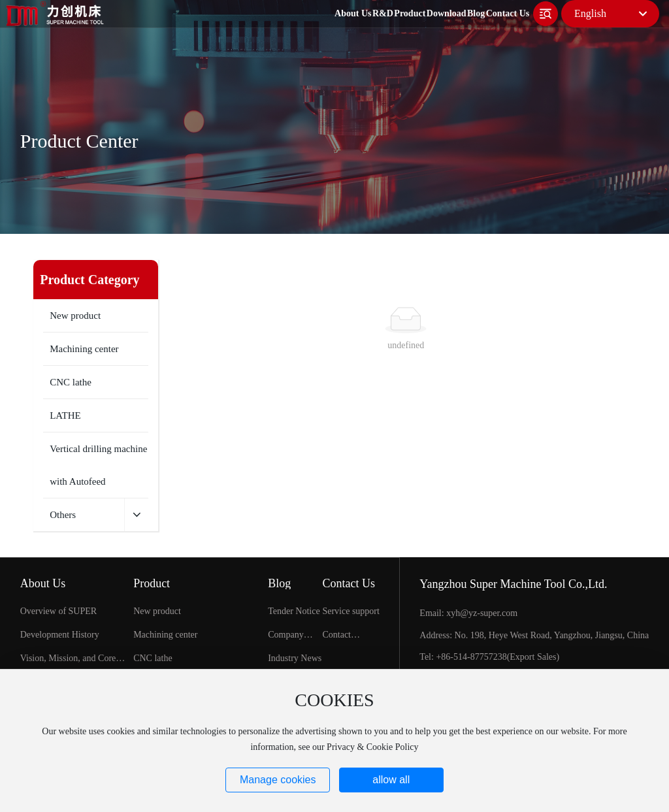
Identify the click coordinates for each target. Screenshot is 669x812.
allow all (391, 780)
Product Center (79, 141)
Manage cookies (278, 780)
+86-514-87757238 (471, 657)
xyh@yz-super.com (482, 613)
